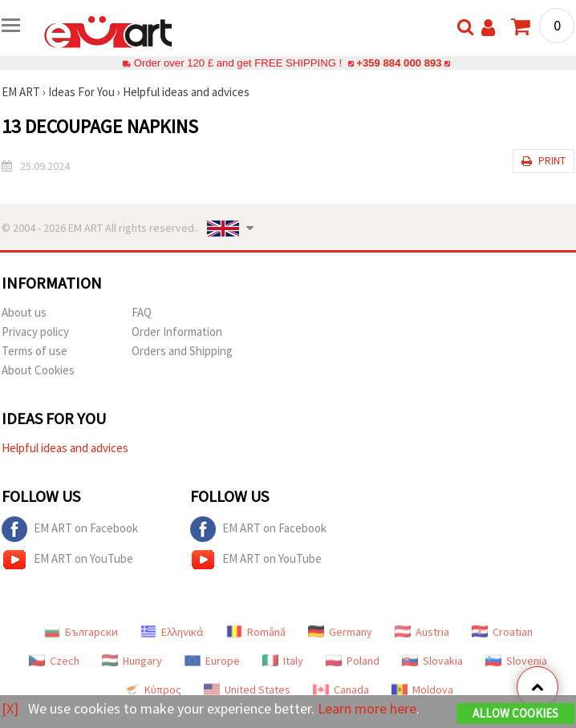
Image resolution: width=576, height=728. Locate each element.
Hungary (132, 661)
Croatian (502, 632)
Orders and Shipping (182, 351)
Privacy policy (35, 332)
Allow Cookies (515, 713)
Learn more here (367, 708)
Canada (341, 690)
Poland (353, 661)
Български (81, 632)
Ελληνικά (172, 632)
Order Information (177, 332)
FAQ (142, 312)
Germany (340, 632)
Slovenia (516, 661)
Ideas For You (81, 92)
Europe (212, 661)
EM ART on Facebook (70, 529)
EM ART (21, 92)
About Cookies (38, 370)
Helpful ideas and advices (186, 92)
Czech (54, 661)
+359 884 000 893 (399, 63)
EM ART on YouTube (67, 560)
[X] (10, 708)
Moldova (422, 690)
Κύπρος (152, 690)
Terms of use (34, 351)
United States (247, 690)
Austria (422, 632)
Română (256, 632)
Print (544, 161)
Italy (283, 661)
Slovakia (432, 661)
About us (24, 312)
